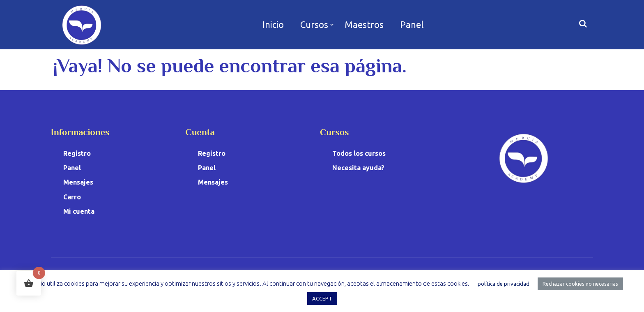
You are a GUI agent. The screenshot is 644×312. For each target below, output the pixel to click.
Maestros (364, 24)
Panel (412, 24)
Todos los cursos (359, 153)
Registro (77, 153)
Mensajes (78, 182)
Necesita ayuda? (358, 168)
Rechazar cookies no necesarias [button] (580, 284)
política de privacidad (504, 284)
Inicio (273, 24)
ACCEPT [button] (322, 298)
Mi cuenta (79, 211)
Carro (72, 197)
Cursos (314, 24)
